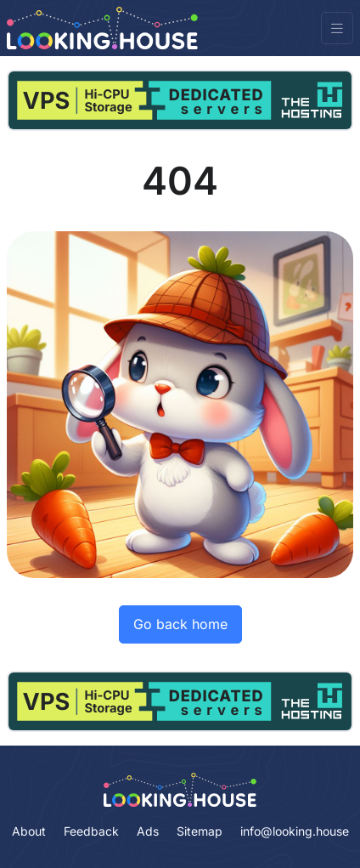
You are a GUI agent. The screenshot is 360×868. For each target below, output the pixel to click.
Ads (148, 831)
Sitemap (200, 831)
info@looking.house (295, 831)
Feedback (91, 831)
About (29, 831)
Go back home (180, 624)
